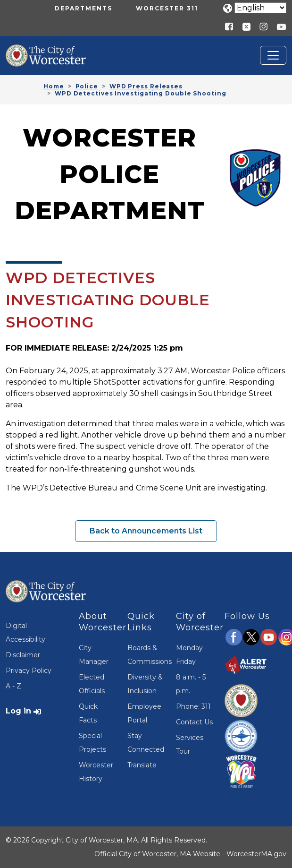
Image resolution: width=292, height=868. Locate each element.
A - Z (13, 686)
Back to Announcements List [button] (146, 531)
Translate (142, 765)
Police (87, 86)
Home (54, 86)
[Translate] (260, 8)
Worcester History (96, 772)
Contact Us (194, 722)
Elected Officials (92, 684)
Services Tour (190, 744)
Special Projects (92, 743)
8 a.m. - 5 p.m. (191, 684)
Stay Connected (146, 743)
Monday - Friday (192, 655)
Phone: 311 (193, 706)
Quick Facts (88, 713)
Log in (18, 711)
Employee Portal (144, 713)
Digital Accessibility (25, 632)
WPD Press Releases (146, 86)
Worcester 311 (167, 8)
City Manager (94, 655)
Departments (83, 8)
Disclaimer (23, 655)
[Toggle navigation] (273, 55)
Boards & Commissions (146, 655)
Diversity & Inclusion (145, 684)
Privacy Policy (29, 670)
